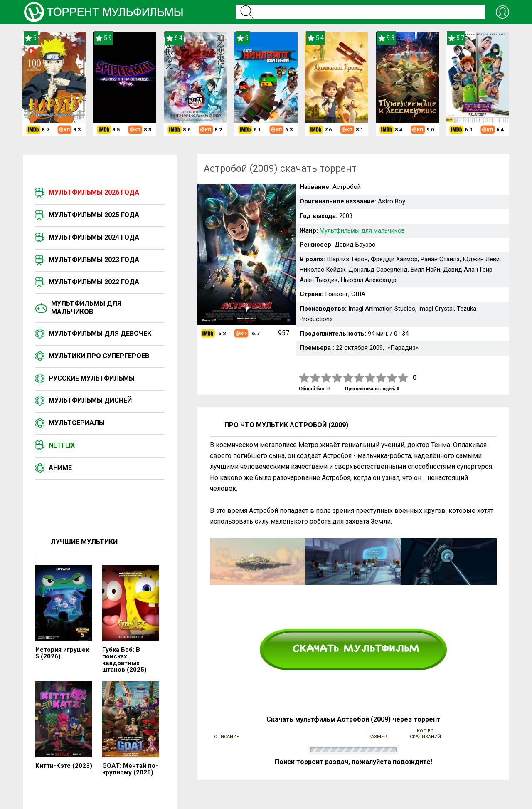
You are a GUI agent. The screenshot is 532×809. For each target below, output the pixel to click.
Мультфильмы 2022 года (94, 282)
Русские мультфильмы (92, 378)
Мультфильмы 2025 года (94, 215)
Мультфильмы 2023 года (94, 260)
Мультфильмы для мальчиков (86, 308)
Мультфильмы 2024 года (94, 237)
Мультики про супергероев (99, 356)
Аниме (60, 468)
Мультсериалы (77, 423)
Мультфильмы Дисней (90, 400)
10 (403, 378)
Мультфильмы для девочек (100, 333)
